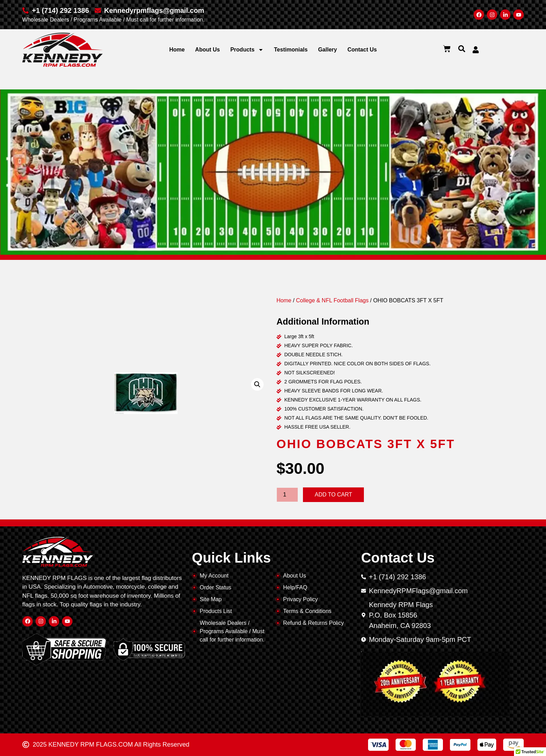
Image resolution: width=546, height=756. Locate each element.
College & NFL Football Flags (332, 300)
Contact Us (362, 50)
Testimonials (291, 50)
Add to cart (334, 495)
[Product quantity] (287, 495)
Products (247, 50)
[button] (462, 49)
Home (177, 50)
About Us (207, 50)
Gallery (327, 50)
